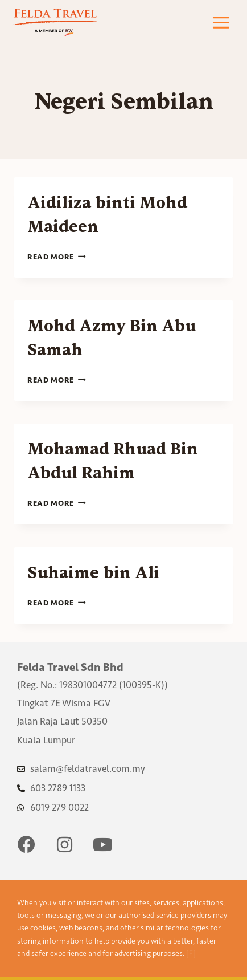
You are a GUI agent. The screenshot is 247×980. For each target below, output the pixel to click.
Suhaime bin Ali (93, 573)
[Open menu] (221, 23)
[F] (191, 953)
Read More (57, 257)
